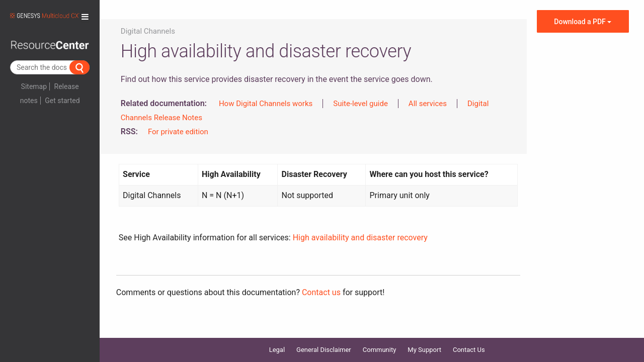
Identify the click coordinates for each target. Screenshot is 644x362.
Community (380, 337)
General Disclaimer (324, 337)
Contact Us (469, 337)
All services (428, 104)
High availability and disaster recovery (360, 238)
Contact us (321, 292)
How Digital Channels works (266, 104)
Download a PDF (583, 22)
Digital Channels (148, 31)
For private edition (178, 132)
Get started (62, 101)
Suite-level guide (360, 104)
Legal (277, 337)
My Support (424, 337)
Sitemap (34, 86)
